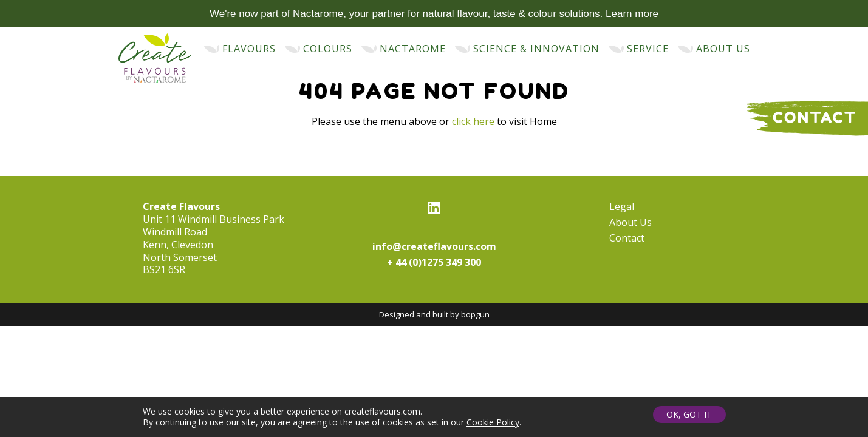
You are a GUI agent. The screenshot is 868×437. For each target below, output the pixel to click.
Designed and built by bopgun (434, 314)
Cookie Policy (493, 422)
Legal (622, 206)
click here (473, 121)
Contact (627, 238)
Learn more (632, 14)
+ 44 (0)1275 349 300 (434, 262)
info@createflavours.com (434, 246)
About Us (630, 222)
